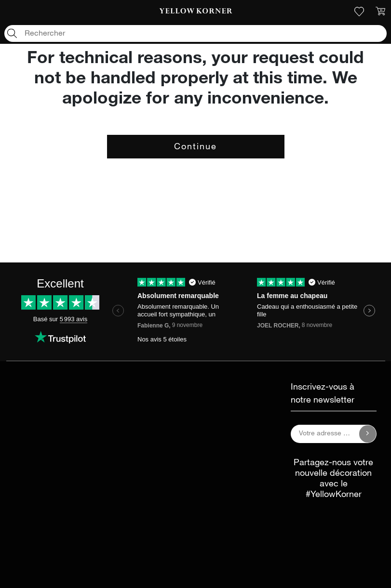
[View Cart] (380, 12)
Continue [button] (195, 147)
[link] (196, 12)
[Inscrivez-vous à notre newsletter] (368, 434)
